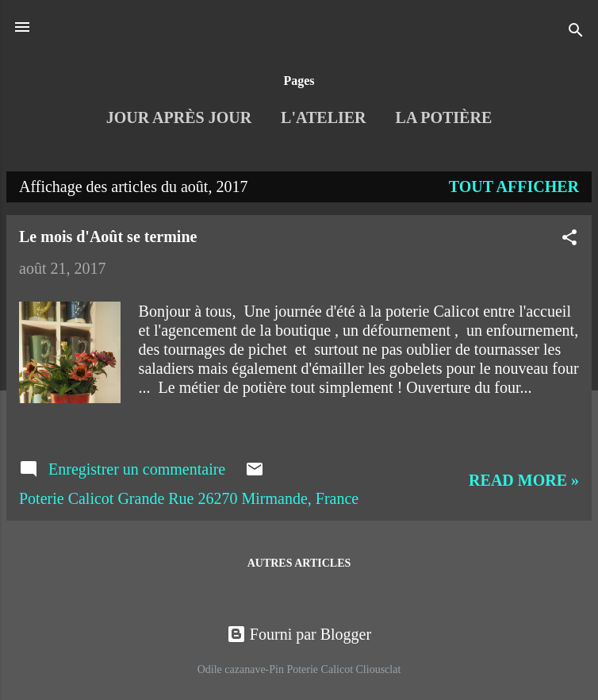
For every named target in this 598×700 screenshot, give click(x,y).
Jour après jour (179, 117)
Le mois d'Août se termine (108, 237)
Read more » (524, 480)
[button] (569, 239)
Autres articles (299, 563)
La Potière (444, 117)
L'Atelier (323, 117)
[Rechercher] (576, 32)
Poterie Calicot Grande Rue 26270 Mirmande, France (189, 498)
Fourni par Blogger (299, 634)
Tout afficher (514, 187)
